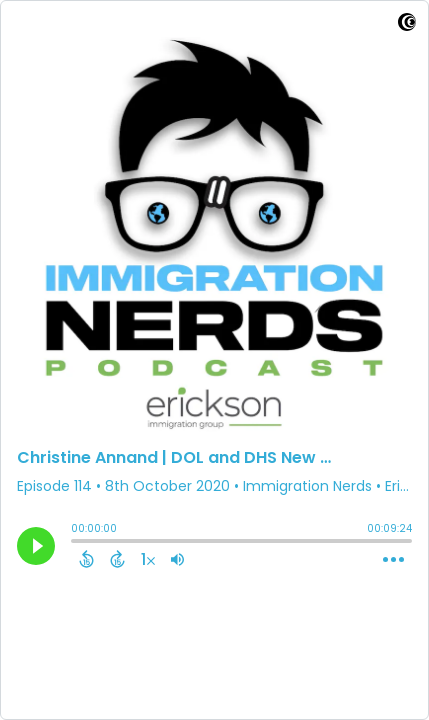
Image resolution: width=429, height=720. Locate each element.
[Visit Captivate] (407, 25)
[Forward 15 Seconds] (117, 559)
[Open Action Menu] (393, 560)
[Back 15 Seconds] (86, 559)
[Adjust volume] (177, 559)
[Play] (36, 546)
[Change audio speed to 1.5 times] (148, 559)
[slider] (76, 543)
